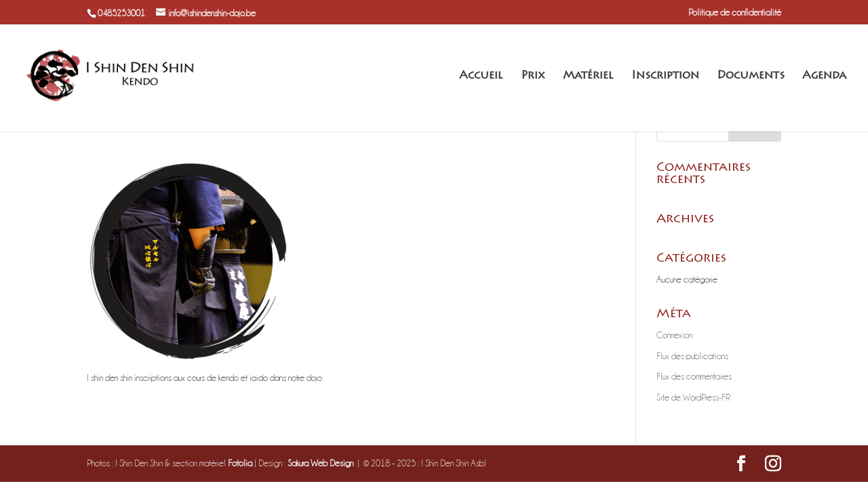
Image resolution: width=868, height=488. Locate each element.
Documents (751, 76)
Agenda (824, 76)
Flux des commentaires (694, 376)
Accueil (481, 76)
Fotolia (240, 463)
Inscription (665, 76)
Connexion (674, 335)
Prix (533, 76)
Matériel (588, 76)
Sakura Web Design (320, 463)
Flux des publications (692, 356)
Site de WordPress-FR (693, 397)
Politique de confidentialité (735, 12)
